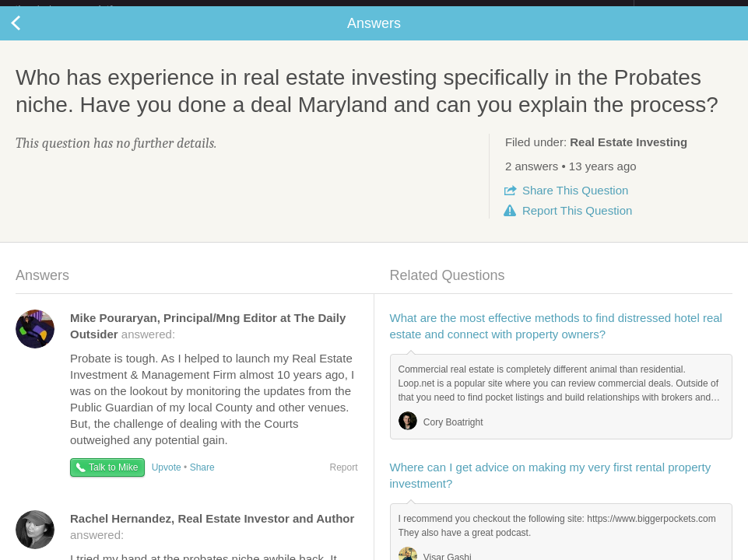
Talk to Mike (113, 480)
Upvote (167, 480)
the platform (80, 9)
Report (577, 223)
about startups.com (689, 10)
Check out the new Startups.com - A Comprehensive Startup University (465, 10)
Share (575, 203)
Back (31, 36)
